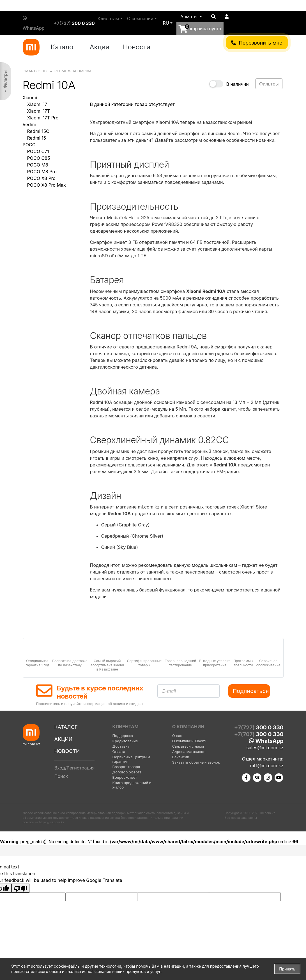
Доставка (121, 746)
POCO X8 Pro (41, 178)
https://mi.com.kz (52, 822)
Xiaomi (30, 98)
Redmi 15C (38, 131)
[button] (191, 17)
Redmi (29, 124)
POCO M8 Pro (42, 172)
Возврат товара (126, 767)
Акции (99, 47)
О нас (177, 736)
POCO (29, 145)
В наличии (237, 84)
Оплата (119, 752)
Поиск (61, 776)
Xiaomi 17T (39, 111)
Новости (137, 47)
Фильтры (5, 79)
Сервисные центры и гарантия (131, 759)
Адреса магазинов (189, 752)
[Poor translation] (20, 888)
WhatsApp (34, 23)
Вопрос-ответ (125, 777)
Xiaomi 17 (37, 104)
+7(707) (259, 734)
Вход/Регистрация (74, 768)
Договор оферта (127, 772)
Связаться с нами (188, 746)
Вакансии (181, 757)
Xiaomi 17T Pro (43, 118)
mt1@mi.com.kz (267, 766)
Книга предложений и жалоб (132, 785)
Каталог (64, 47)
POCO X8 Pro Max (47, 185)
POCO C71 (38, 151)
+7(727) (74, 23)
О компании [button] (140, 19)
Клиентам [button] (108, 19)
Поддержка (122, 736)
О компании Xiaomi (189, 741)
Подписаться (251, 691)
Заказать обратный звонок (196, 762)
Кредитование (125, 741)
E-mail (169, 691)
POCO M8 (38, 165)
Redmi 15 (37, 138)
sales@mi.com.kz (265, 748)
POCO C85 (39, 158)
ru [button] (166, 23)
